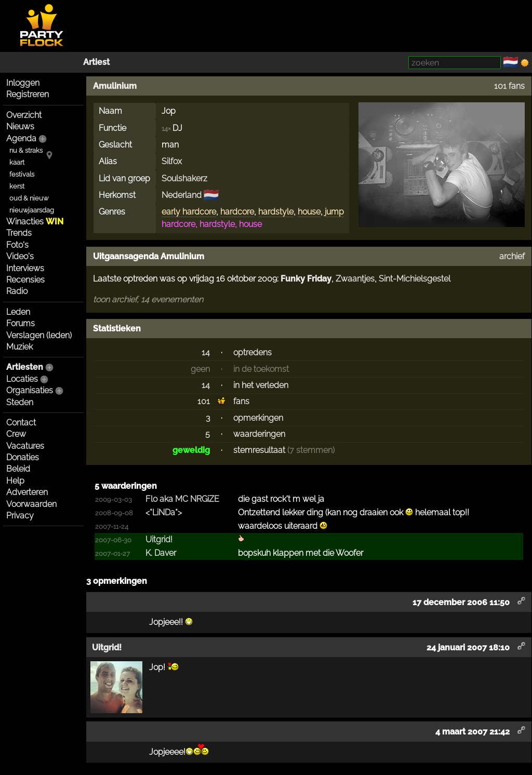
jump (334, 212)
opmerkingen (258, 418)
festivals (22, 174)
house (309, 212)
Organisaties (30, 390)
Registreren (28, 94)
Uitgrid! (159, 539)
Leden (18, 312)
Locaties (22, 379)
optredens (252, 352)
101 (204, 401)
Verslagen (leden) (39, 335)
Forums (21, 323)
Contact (21, 423)
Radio (17, 291)
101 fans (509, 86)
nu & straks (26, 150)
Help (15, 481)
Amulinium (115, 86)
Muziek (19, 347)
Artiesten (25, 367)
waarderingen (259, 434)
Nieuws (20, 126)
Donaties (23, 457)
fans (241, 401)
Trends (19, 233)
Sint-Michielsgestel (415, 279)
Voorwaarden (31, 504)
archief (512, 256)
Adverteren (27, 492)
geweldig (191, 450)
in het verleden (261, 385)
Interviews (25, 268)
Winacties (35, 222)
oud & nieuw (29, 198)
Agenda (21, 138)
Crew (16, 434)
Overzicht (24, 115)
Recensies (25, 280)
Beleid (18, 469)
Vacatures (25, 446)
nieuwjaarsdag (32, 210)
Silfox (172, 161)
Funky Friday (306, 279)
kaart (17, 162)
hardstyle (276, 212)
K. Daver (161, 553)
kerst (17, 186)
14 (206, 352)
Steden (20, 402)
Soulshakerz (184, 178)
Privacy (20, 516)
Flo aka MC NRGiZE (182, 499)
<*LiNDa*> (164, 512)
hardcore (237, 212)
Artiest (96, 62)
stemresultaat (259, 450)
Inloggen (23, 83)
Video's (20, 256)
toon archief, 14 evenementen (148, 299)
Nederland (182, 195)
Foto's (17, 245)
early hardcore (189, 212)
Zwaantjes (355, 279)
